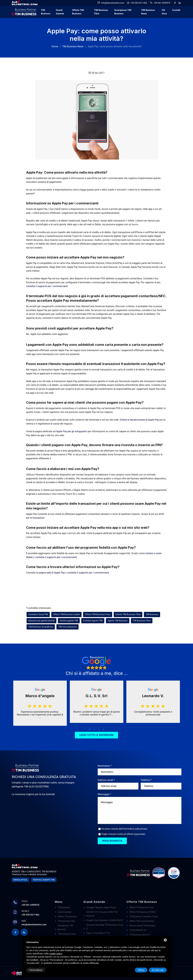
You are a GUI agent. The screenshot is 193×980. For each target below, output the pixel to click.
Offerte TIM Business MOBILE (143, 912)
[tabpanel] (40, 703)
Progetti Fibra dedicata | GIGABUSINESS (105, 920)
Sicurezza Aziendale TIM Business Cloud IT (105, 927)
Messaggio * (104, 794)
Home (55, 46)
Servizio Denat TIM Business (142, 926)
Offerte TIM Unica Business (142, 921)
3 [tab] (99, 730)
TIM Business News (148, 12)
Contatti (176, 10)
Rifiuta (141, 970)
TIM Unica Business (67, 627)
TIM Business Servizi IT (140, 935)
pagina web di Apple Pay (52, 573)
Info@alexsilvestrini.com (113, 3)
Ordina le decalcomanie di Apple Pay (139, 420)
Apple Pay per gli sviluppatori (72, 431)
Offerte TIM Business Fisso (98, 614)
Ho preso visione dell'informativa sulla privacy (124, 829)
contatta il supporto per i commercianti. (47, 286)
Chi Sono (164, 12)
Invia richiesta (112, 841)
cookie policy (56, 953)
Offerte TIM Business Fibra (128, 614)
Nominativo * (105, 766)
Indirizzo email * (106, 780)
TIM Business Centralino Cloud (143, 917)
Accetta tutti (158, 970)
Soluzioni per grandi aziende (42, 621)
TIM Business (46, 12)
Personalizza (36, 970)
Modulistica (20, 880)
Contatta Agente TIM (93, 621)
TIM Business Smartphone (41, 627)
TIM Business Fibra (101, 12)
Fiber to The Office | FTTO (98, 933)
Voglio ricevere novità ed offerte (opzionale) (123, 834)
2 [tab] (94, 730)
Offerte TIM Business (78, 12)
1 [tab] (90, 730)
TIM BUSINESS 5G (138, 930)
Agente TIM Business (118, 621)
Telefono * (146, 780)
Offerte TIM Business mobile (66, 614)
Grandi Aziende (60, 12)
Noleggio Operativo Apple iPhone (101, 907)
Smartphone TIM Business (123, 12)
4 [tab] (103, 730)
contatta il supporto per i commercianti (88, 573)
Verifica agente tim (44, 880)
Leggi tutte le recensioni (97, 735)
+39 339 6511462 (139, 3)
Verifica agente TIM (69, 621)
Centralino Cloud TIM (38, 614)
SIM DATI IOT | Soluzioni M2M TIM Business (102, 914)
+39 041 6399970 (162, 3)
